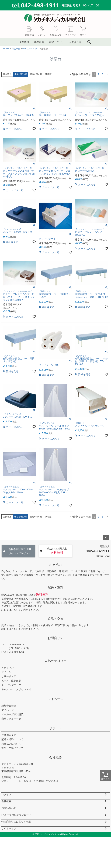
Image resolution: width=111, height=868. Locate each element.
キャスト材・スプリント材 (16, 689)
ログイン (6, 794)
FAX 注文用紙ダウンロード (16, 815)
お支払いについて (11, 744)
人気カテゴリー (55, 661)
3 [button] (103, 74)
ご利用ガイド (85, 575)
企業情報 (24, 42)
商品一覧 (16, 49)
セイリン (6, 672)
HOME (6, 49)
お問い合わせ (9, 808)
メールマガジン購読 (12, 714)
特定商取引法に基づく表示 (16, 822)
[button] (107, 74)
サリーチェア (9, 676)
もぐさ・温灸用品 (11, 681)
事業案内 (39, 42)
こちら (15, 610)
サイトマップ (9, 828)
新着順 (48, 74)
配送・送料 (55, 588)
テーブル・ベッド (31, 49)
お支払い (55, 565)
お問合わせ (75, 42)
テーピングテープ (11, 685)
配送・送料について (12, 739)
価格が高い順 (36, 74)
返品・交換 (55, 619)
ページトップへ (106, 538)
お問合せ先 (55, 638)
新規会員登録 (9, 706)
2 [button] (98, 74)
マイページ (55, 699)
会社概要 (55, 757)
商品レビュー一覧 (11, 719)
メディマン (8, 668)
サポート (55, 728)
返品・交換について (12, 748)
